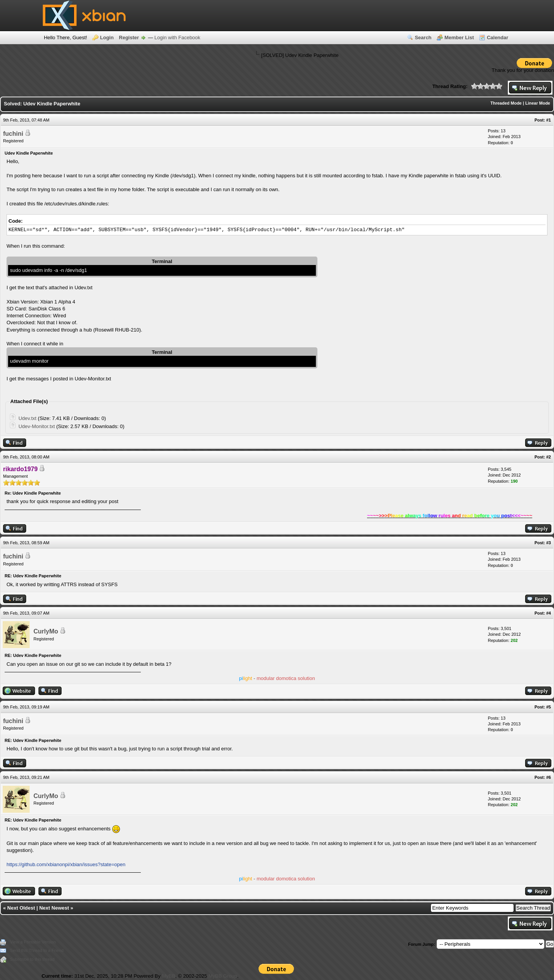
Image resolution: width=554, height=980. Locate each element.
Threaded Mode (506, 103)
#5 (549, 707)
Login (107, 37)
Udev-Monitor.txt (37, 426)
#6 (549, 777)
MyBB (169, 976)
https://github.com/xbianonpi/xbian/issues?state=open (66, 864)
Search (423, 37)
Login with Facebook (177, 37)
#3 (549, 543)
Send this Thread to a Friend (37, 950)
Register (129, 37)
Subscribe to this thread (32, 959)
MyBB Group (223, 976)
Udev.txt (28, 418)
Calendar (497, 37)
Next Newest (54, 908)
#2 (549, 457)
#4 (549, 613)
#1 (549, 120)
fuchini (13, 134)
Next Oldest (21, 908)
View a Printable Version (33, 942)
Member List (459, 37)
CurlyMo (46, 631)
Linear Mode (538, 103)
